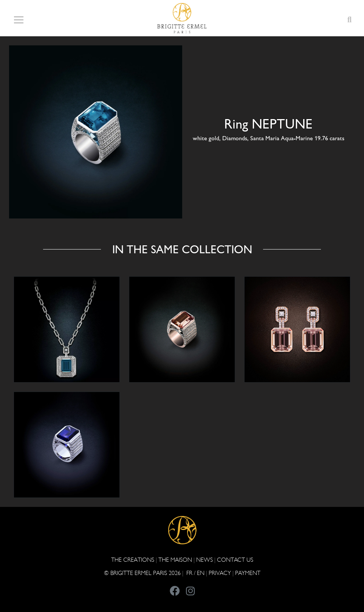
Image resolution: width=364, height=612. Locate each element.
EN (201, 573)
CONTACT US (235, 560)
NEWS (204, 560)
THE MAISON (175, 560)
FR (189, 573)
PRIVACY (220, 573)
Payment (248, 573)
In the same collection (182, 249)
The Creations (133, 560)
